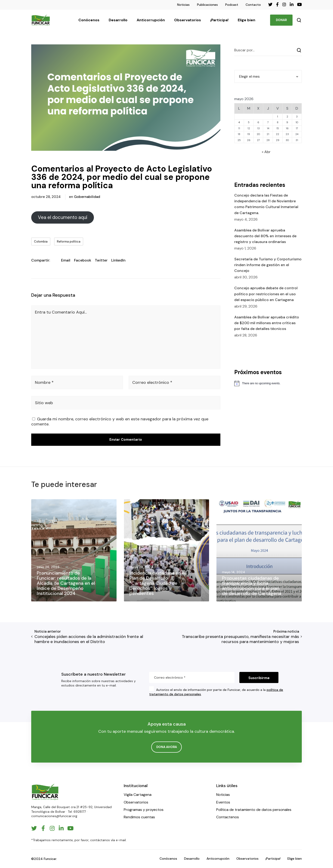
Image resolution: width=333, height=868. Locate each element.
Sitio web (44, 403)
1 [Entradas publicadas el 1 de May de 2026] (277, 117)
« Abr (266, 152)
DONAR (281, 20)
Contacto (253, 5)
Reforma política (69, 242)
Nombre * (44, 382)
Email (66, 260)
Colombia (41, 242)
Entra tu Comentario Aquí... (61, 312)
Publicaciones (207, 5)
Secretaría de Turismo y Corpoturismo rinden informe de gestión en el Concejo (268, 265)
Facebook (83, 260)
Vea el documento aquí (63, 217)
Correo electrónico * (152, 382)
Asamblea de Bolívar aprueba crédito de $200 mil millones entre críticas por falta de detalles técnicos (267, 323)
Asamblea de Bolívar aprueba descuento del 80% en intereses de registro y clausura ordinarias (265, 236)
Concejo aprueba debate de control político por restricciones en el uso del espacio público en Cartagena (266, 294)
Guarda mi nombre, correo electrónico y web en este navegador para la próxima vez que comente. (120, 422)
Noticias (183, 5)
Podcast (232, 5)
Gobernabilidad (87, 197)
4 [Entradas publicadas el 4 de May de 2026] (239, 122)
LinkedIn (118, 260)
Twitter (101, 260)
